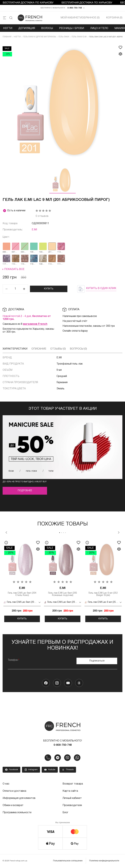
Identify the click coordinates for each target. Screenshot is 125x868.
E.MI (34, 230)
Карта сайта (70, 791)
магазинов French (35, 324)
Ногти (8, 28)
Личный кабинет (72, 798)
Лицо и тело (99, 28)
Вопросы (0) (78, 349)
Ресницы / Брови (72, 28)
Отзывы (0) (58, 349)
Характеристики (15, 349)
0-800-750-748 (75, 8)
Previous (6, 532)
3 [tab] (63, 533)
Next (119, 532)
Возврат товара (73, 784)
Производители (72, 805)
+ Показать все (13, 269)
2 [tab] (62, 533)
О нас (6, 784)
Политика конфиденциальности (104, 861)
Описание (39, 349)
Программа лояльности (17, 813)
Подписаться (97, 661)
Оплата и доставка (14, 791)
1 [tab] (60, 533)
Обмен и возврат (13, 805)
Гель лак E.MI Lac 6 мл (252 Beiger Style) (103, 591)
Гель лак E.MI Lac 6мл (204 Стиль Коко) (22, 591)
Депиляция (27, 28)
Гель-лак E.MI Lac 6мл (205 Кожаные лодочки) (63, 591)
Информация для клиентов (19, 798)
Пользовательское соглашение (68, 861)
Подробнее (25, 491)
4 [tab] (65, 533)
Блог (65, 813)
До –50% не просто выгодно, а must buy (25, 482)
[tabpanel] (22, 580)
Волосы (47, 28)
